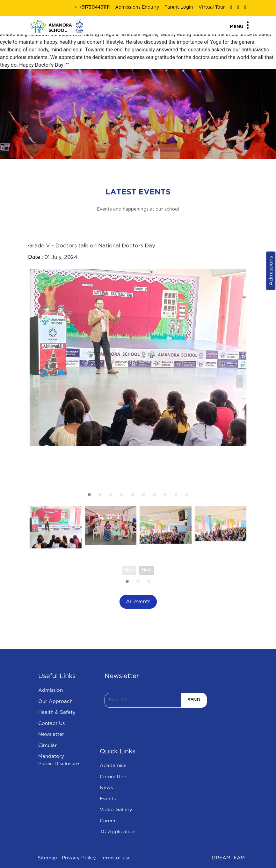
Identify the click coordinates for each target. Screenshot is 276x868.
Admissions (271, 271)
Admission (51, 690)
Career (108, 821)
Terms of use (116, 858)
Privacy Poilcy (79, 858)
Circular (47, 746)
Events (108, 799)
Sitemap (47, 858)
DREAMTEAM (228, 858)
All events (138, 602)
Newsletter (51, 734)
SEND (194, 700)
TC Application (118, 832)
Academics (113, 766)
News (106, 788)
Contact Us (51, 724)
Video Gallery (116, 810)
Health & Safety (57, 712)
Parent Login (179, 7)
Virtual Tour (212, 7)
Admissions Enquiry (137, 7)
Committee (113, 777)
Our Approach (55, 702)
